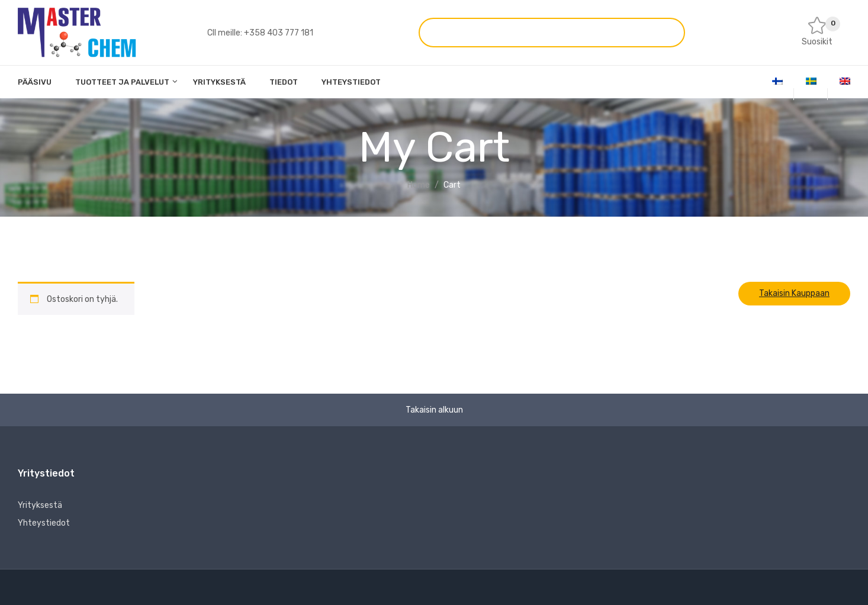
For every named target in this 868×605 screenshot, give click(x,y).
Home (419, 185)
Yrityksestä (40, 505)
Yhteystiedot (44, 523)
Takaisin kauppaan (794, 293)
